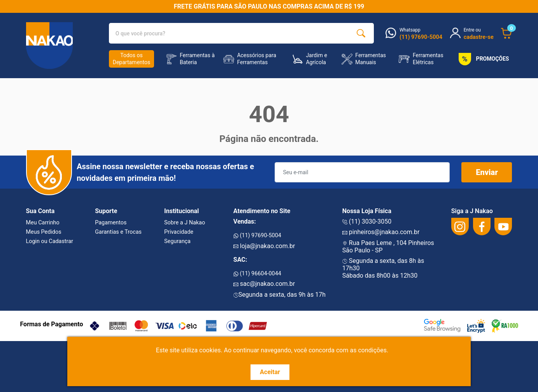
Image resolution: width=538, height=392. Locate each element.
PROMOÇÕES (482, 59)
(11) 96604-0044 (257, 274)
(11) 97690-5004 (257, 235)
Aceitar (270, 372)
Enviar (487, 172)
